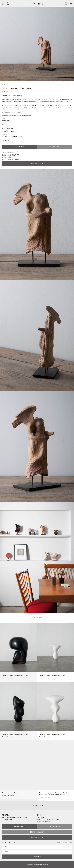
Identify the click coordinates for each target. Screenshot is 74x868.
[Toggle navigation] (71, 3)
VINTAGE (6, 141)
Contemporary (11, 678)
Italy (4, 92)
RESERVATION (38, 163)
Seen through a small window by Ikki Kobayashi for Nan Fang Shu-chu (54, 794)
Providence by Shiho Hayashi (14, 793)
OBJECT (4, 85)
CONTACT (20, 827)
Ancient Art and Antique (12, 137)
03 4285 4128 (55, 147)
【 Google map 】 (8, 819)
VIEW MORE (36, 805)
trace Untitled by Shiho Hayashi (15, 676)
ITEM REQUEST (38, 832)
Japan (4, 678)
